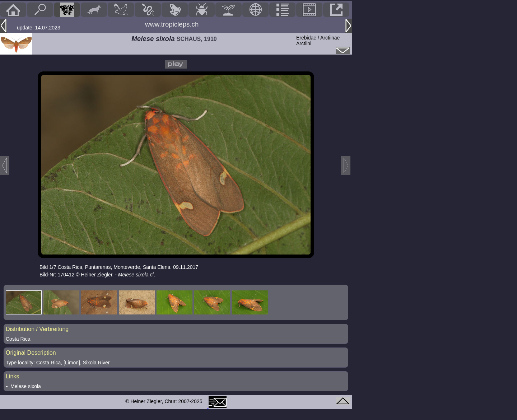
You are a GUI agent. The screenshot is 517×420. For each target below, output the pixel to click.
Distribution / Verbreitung (37, 329)
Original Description (31, 353)
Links (12, 376)
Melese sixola (26, 386)
